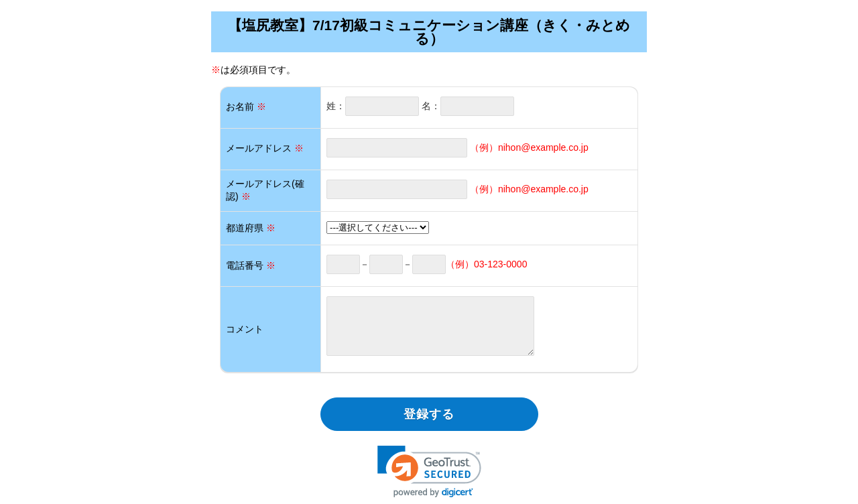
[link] (429, 471)
